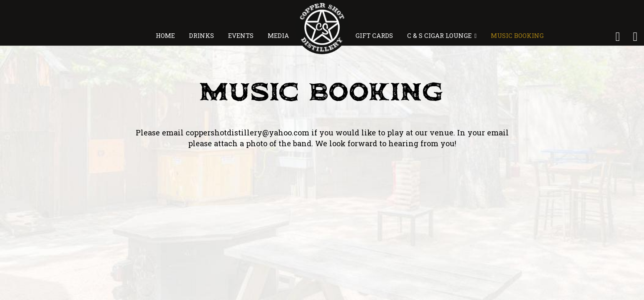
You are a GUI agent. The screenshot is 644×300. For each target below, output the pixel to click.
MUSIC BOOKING (516, 35)
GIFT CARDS (375, 35)
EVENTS (242, 35)
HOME (166, 35)
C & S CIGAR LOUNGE (442, 35)
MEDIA (278, 35)
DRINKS (202, 35)
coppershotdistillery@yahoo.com (247, 132)
